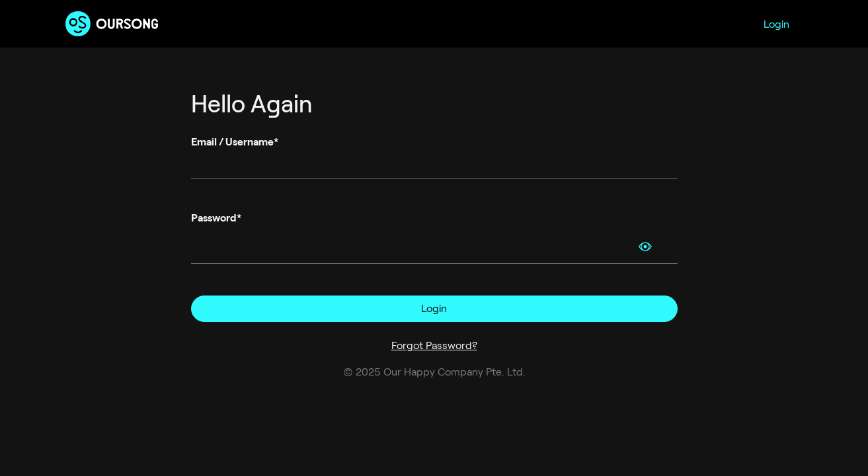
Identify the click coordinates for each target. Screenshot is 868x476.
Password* (216, 218)
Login (776, 24)
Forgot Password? (434, 345)
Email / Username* (235, 142)
